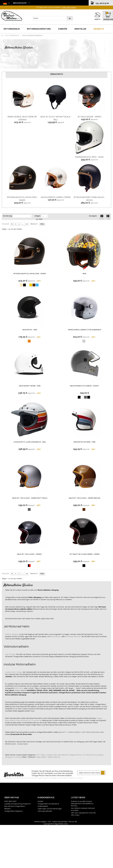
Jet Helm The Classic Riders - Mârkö (85, 554)
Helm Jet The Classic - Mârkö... (30, 554)
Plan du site (73, 822)
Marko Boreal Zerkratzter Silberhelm (85, 330)
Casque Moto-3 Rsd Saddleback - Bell (30, 442)
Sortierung (7, 216)
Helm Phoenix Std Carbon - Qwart (85, 386)
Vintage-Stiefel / (41, 757)
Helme (18, 690)
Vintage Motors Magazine (13, 811)
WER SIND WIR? (10, 801)
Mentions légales (40, 822)
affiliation (7, 809)
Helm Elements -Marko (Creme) (56, 197)
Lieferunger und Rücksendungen (50, 809)
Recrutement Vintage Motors (15, 806)
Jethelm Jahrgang (12, 634)
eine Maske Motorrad (73, 637)
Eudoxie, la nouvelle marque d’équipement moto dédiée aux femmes (82, 804)
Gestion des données (60, 822)
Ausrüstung (18, 757)
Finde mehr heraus (69, 7)
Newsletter (14, 775)
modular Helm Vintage (14, 672)
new (85, 274)
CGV (49, 822)
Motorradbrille (56, 637)
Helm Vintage (10, 654)
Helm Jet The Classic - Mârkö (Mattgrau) (30, 498)
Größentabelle (43, 806)
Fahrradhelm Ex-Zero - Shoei (89, 157)
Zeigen (38, 216)
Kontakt (40, 801)
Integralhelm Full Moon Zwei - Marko (30, 274)
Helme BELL (19, 688)
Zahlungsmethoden (45, 811)
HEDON (24, 690)
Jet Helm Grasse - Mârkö (89, 117)
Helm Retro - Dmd (30, 330)
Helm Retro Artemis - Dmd (85, 442)
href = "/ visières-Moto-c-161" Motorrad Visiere (81, 732)
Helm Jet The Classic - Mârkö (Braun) (85, 498)
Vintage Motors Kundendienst (48, 804)
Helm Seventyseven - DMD (30, 386)
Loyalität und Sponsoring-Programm (18, 804)
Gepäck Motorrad (54, 757)
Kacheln (102, 217)
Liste (108, 217)
